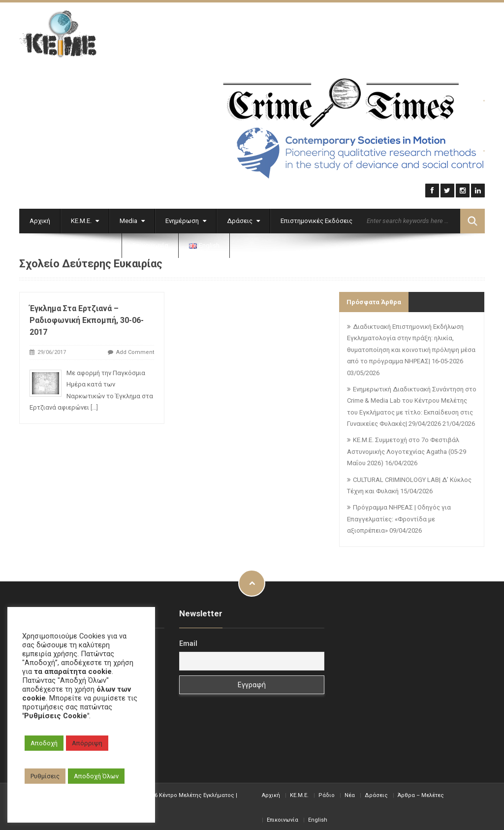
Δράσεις (243, 218)
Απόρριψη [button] (87, 743)
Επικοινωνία (150, 243)
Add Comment (135, 350)
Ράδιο (327, 793)
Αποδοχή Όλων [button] (96, 776)
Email (188, 641)
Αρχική (40, 218)
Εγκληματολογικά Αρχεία (71, 243)
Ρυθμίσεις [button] (45, 776)
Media (132, 218)
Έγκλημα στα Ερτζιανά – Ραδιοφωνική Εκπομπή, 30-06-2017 (87, 318)
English (318, 817)
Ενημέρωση (186, 218)
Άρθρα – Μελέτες (421, 793)
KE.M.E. (299, 793)
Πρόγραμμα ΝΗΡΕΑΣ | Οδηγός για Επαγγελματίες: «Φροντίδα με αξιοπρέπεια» (399, 517)
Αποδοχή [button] (44, 743)
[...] (94, 405)
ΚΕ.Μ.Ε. (85, 218)
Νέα (350, 793)
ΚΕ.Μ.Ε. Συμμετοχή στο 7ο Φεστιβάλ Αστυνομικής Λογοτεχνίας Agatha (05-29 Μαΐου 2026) (407, 449)
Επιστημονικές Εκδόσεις (316, 218)
